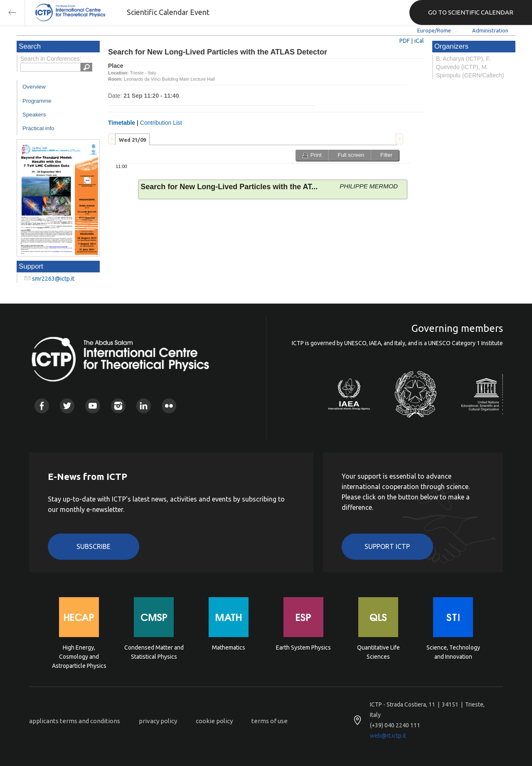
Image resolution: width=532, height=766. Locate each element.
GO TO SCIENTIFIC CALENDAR (471, 12)
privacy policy (158, 721)
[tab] (132, 139)
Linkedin (144, 406)
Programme (37, 101)
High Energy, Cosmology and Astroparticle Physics (79, 656)
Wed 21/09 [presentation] (132, 140)
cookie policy (214, 721)
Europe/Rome (434, 30)
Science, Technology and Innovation (453, 652)
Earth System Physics (303, 647)
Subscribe (94, 546)
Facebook (42, 406)
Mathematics (229, 647)
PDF (405, 41)
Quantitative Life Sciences (378, 652)
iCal (419, 41)
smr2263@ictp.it (53, 279)
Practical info (38, 128)
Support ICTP (387, 546)
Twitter (67, 406)
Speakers (34, 115)
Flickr (169, 406)
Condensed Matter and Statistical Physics (154, 652)
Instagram (118, 406)
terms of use (270, 721)
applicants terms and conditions (75, 721)
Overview (34, 87)
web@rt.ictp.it (388, 736)
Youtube (92, 406)
